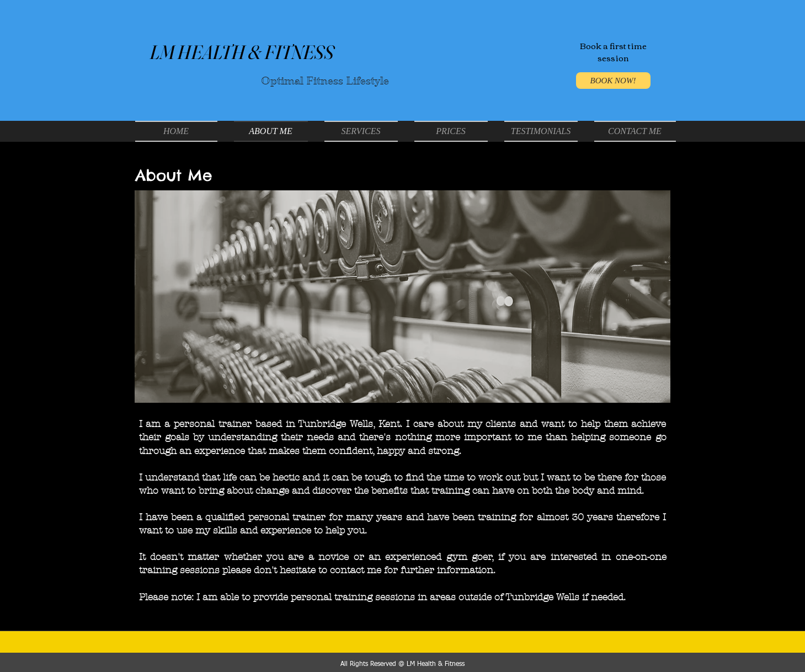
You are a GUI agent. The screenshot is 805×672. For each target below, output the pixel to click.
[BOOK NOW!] (613, 81)
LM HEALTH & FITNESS (242, 52)
